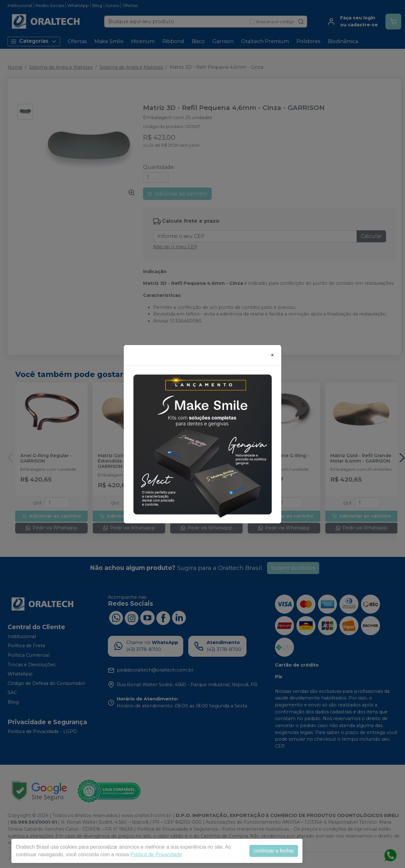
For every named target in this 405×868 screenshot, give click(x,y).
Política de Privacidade (156, 855)
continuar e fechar (274, 851)
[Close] (272, 355)
